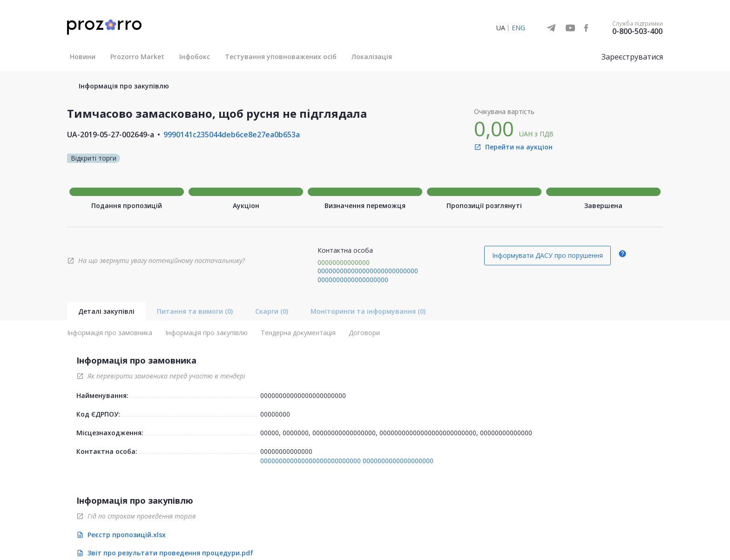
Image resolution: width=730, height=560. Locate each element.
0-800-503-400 (637, 31)
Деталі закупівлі (106, 311)
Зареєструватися (632, 57)
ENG (518, 28)
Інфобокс (195, 57)
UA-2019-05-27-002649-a (111, 135)
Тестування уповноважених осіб (281, 57)
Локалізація (372, 57)
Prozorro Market (137, 57)
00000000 (275, 414)
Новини (83, 57)
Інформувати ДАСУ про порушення (547, 255)
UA (501, 28)
